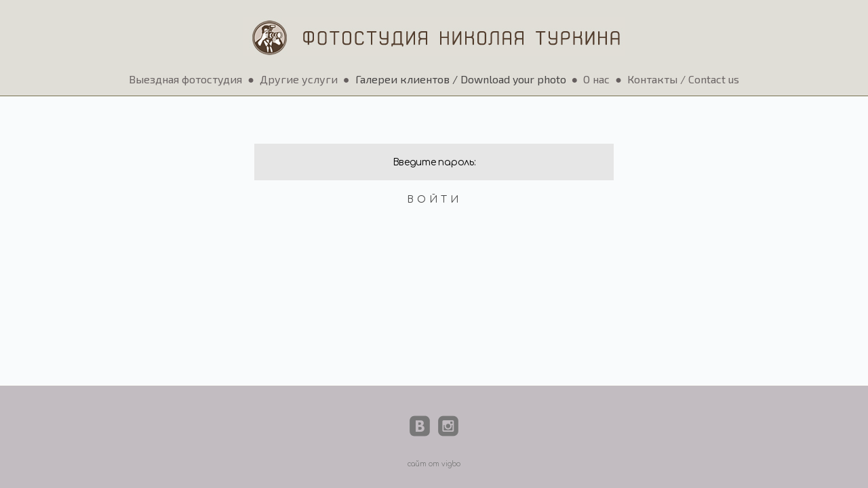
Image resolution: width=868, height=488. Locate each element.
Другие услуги (299, 79)
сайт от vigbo (434, 464)
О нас (596, 79)
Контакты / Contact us (683, 79)
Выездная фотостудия (185, 79)
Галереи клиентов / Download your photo (461, 79)
